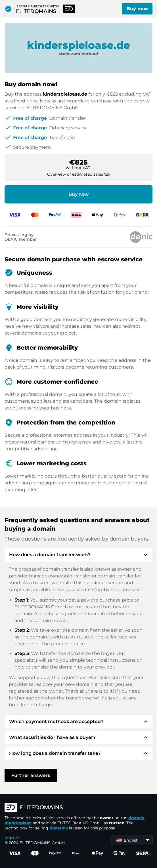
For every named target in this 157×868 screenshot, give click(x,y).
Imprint (12, 837)
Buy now (137, 9)
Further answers (31, 775)
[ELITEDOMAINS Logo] (78, 808)
